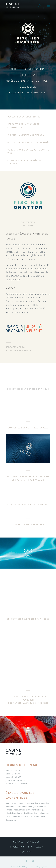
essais (39, 847)
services (18, 842)
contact (26, 852)
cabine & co (33, 842)
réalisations (17, 847)
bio (30, 847)
